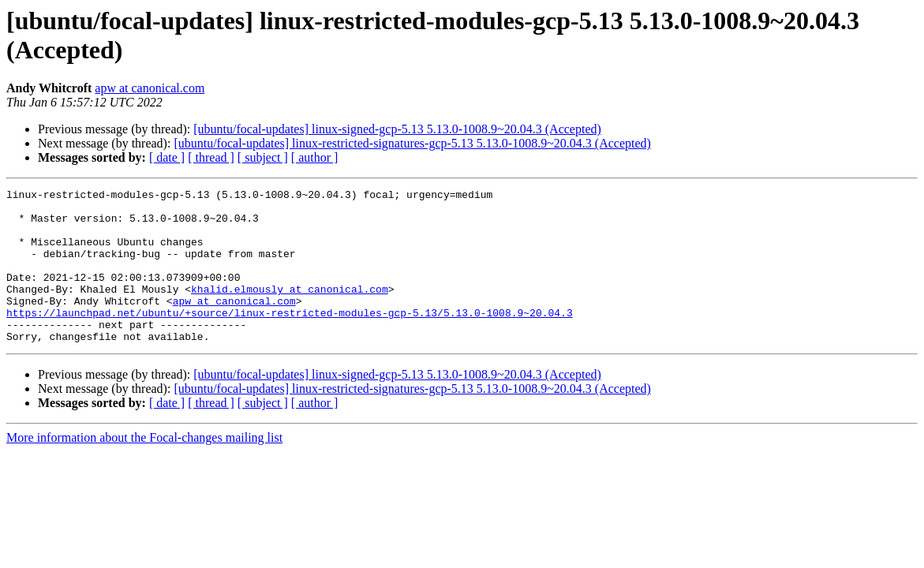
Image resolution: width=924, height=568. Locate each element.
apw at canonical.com (150, 88)
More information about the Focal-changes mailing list (144, 468)
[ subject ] (263, 157)
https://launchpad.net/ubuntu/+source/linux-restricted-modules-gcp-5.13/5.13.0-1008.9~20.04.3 (290, 338)
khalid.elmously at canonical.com (290, 310)
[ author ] (315, 157)
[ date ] (167, 157)
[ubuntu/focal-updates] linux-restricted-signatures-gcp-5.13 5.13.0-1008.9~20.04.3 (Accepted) (412, 143)
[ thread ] (211, 157)
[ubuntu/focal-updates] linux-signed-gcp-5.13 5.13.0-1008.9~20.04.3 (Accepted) (397, 129)
